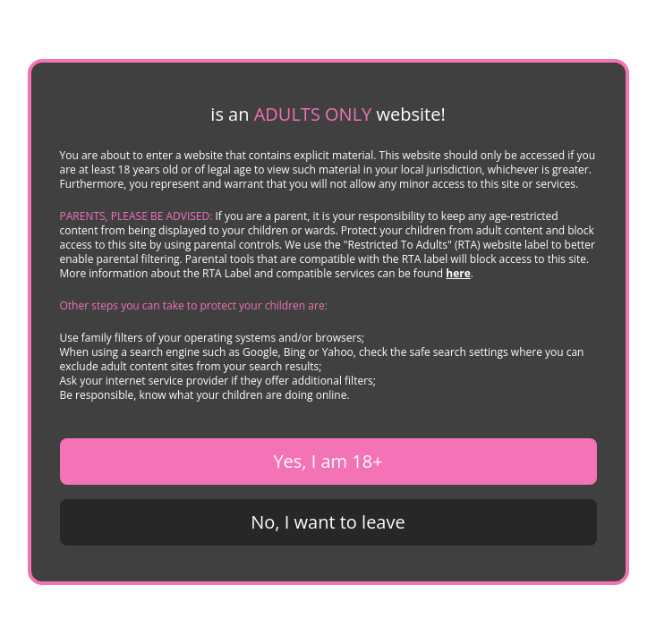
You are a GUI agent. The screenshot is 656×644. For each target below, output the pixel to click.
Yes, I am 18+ (328, 461)
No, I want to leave (328, 522)
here (458, 273)
